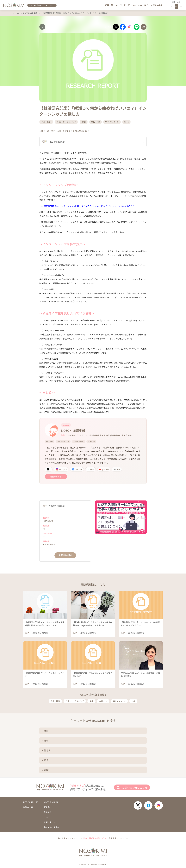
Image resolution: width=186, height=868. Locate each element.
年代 (46, 760)
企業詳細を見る (65, 555)
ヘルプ (46, 817)
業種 (46, 731)
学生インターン (119, 701)
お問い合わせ (157, 5)
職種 (46, 741)
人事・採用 (55, 701)
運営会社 (47, 807)
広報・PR (103, 701)
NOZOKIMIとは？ (140, 5)
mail (117, 469)
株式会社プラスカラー (78, 435)
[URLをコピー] (144, 27)
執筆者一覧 (28, 807)
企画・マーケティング (75, 701)
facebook (77, 469)
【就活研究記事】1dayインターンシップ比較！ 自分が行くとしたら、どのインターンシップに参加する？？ (87, 206)
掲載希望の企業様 (51, 827)
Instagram (61, 469)
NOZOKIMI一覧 (30, 802)
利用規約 (47, 812)
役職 (46, 770)
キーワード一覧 (123, 5)
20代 (133, 701)
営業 (91, 701)
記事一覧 (109, 5)
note (90, 469)
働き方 (47, 750)
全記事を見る (56, 477)
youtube (104, 469)
